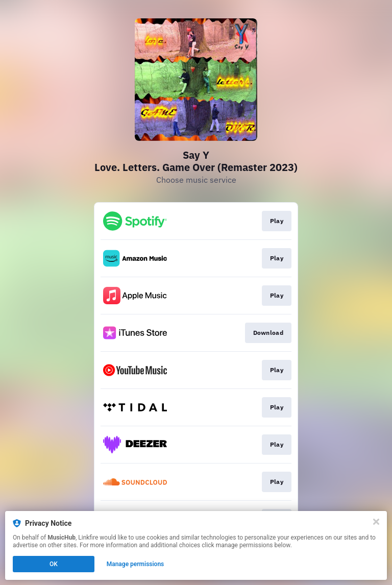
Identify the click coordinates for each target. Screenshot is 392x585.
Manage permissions (136, 564)
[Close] (376, 522)
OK (54, 564)
